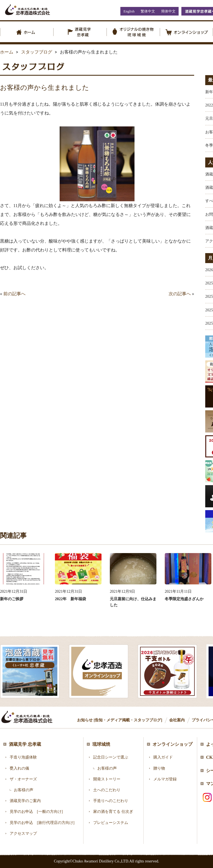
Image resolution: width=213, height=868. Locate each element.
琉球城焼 (101, 744)
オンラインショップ (173, 744)
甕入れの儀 (19, 768)
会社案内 (177, 720)
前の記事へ (14, 294)
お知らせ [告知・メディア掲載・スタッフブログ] (120, 720)
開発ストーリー (107, 779)
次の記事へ (180, 294)
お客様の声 (24, 790)
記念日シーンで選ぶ (111, 757)
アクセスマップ (23, 833)
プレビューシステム (111, 823)
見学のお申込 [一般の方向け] (36, 812)
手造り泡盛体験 (23, 757)
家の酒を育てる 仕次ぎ (113, 812)
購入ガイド (163, 757)
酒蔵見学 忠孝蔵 (25, 744)
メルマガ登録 (165, 779)
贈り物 (159, 768)
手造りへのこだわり (111, 801)
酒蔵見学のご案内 (25, 801)
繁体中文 (148, 11)
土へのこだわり (107, 790)
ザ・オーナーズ (23, 779)
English (129, 11)
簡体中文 (168, 11)
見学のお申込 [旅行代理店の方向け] (42, 823)
